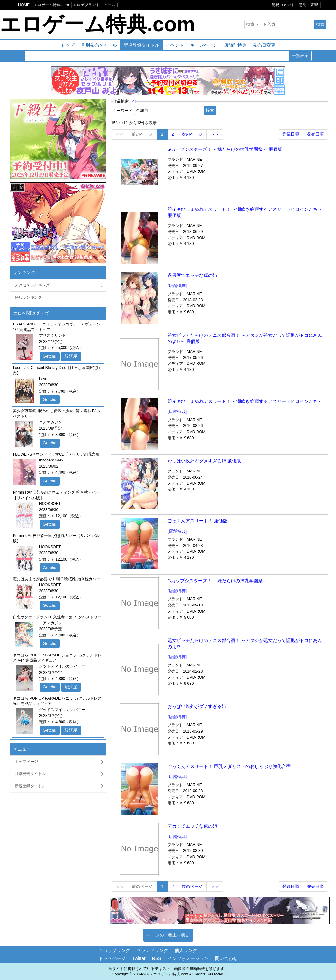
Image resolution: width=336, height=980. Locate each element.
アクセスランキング (32, 285)
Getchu (50, 356)
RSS (157, 958)
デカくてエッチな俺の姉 (192, 826)
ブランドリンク (152, 950)
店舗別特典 (235, 45)
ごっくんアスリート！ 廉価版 (197, 521)
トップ (68, 45)
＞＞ (215, 134)
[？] (133, 101)
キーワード (123, 111)
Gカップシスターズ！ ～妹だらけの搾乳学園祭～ (217, 581)
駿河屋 (71, 356)
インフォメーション (188, 958)
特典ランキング (28, 297)
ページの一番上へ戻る (168, 935)
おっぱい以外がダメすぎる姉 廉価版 (204, 461)
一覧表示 (300, 56)
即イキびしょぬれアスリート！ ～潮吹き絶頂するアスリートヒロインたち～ (245, 401)
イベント (175, 45)
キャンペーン (204, 45)
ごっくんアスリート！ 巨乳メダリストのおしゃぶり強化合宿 (229, 766)
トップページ (26, 762)
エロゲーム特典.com (97, 24)
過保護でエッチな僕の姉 (192, 275)
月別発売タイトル (99, 45)
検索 (320, 24)
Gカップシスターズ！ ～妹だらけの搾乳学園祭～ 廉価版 (225, 149)
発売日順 (315, 134)
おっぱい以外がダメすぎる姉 (197, 706)
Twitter (139, 958)
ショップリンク (114, 950)
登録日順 (291, 134)
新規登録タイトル (141, 45)
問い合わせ (226, 958)
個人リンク (186, 950)
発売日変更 (264, 45)
